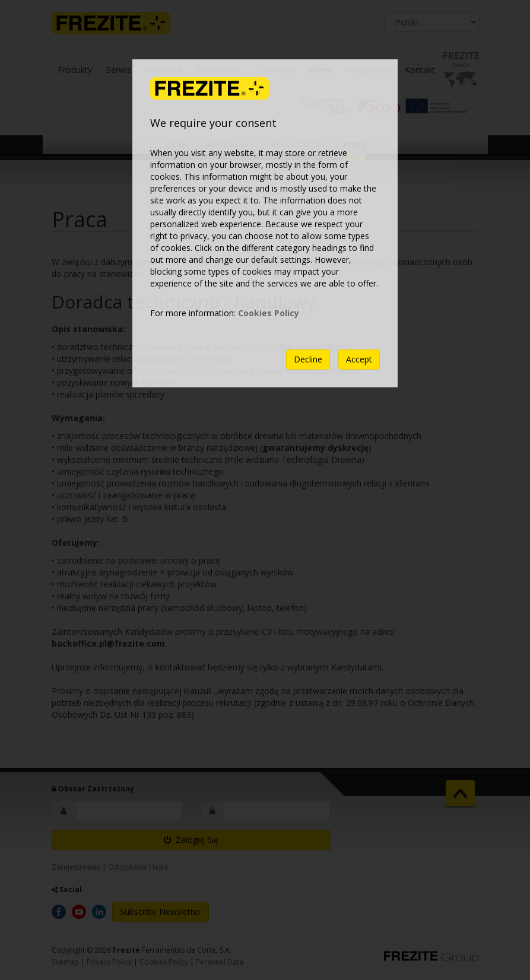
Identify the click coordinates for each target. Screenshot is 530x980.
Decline (308, 359)
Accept (359, 359)
